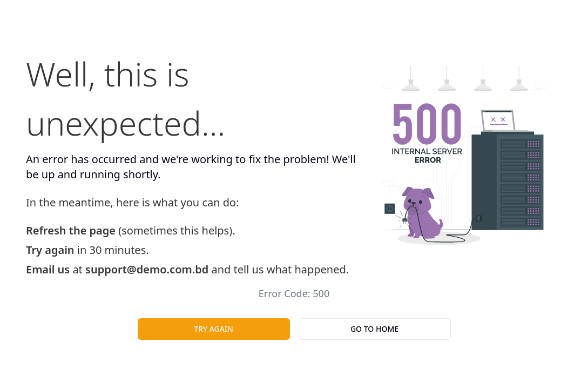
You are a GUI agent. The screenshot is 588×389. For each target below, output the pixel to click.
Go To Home (374, 329)
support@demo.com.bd (147, 269)
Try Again (214, 329)
